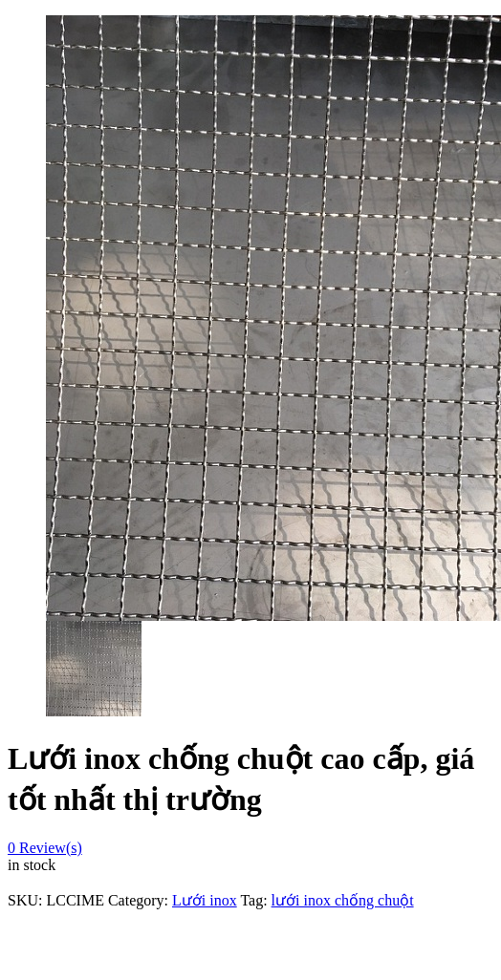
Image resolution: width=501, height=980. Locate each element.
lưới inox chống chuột (343, 900)
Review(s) (45, 848)
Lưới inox (205, 900)
